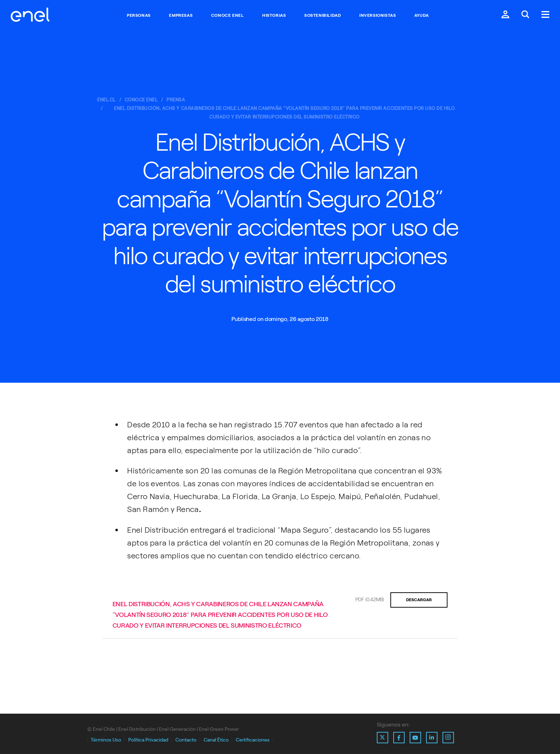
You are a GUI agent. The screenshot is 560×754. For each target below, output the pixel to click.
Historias (274, 15)
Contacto (186, 740)
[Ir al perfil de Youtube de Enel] (415, 738)
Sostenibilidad (322, 15)
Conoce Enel (227, 15)
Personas (139, 15)
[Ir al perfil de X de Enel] (382, 738)
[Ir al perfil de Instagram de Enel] (448, 738)
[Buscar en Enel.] (525, 15)
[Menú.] (545, 15)
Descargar (419, 600)
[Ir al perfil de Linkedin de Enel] (432, 738)
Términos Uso (106, 740)
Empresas (181, 15)
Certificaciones (253, 740)
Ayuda (422, 15)
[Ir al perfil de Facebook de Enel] (399, 738)
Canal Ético (216, 740)
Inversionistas (377, 15)
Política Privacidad (148, 740)
